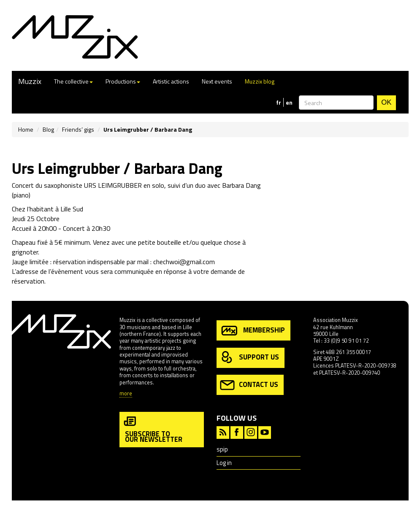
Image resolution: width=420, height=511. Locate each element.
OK (386, 102)
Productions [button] (123, 81)
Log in (224, 463)
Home (26, 129)
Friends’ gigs (78, 129)
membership (252, 331)
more (126, 394)
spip (222, 449)
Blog (48, 129)
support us (249, 358)
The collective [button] (73, 81)
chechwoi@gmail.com (184, 262)
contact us (249, 385)
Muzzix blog (260, 81)
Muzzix (30, 81)
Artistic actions (171, 81)
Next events (217, 81)
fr (279, 103)
